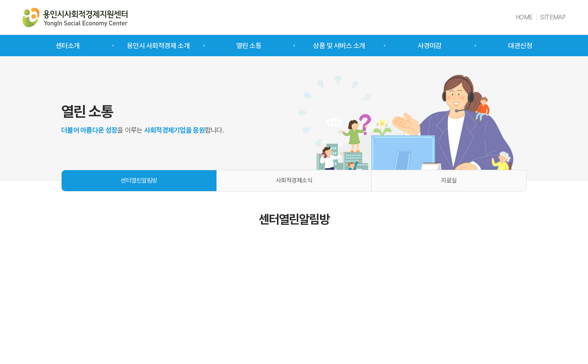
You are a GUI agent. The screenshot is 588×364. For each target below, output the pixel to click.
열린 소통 (249, 46)
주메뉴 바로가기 (0, 0)
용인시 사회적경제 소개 (158, 46)
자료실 (449, 180)
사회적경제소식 (294, 180)
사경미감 (430, 46)
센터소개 (68, 46)
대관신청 (520, 46)
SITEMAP (553, 17)
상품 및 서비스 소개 (339, 46)
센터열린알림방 (139, 180)
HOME (524, 17)
